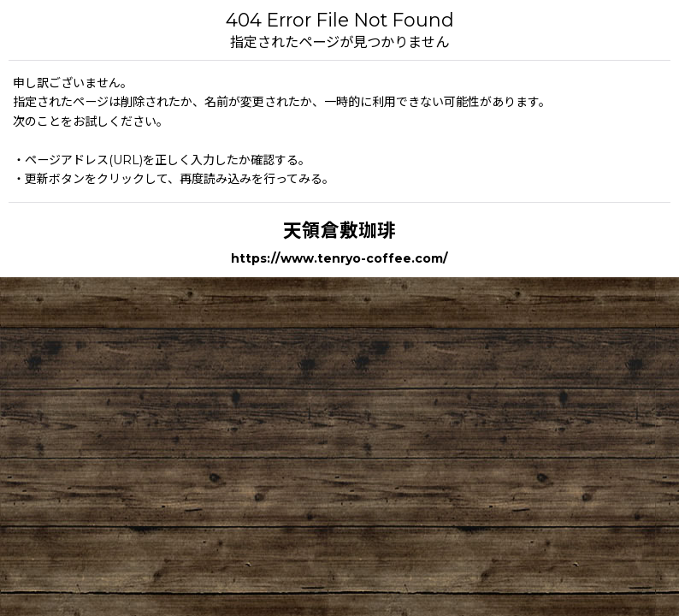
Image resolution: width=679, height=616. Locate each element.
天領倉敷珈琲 (339, 230)
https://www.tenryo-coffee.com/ (339, 258)
